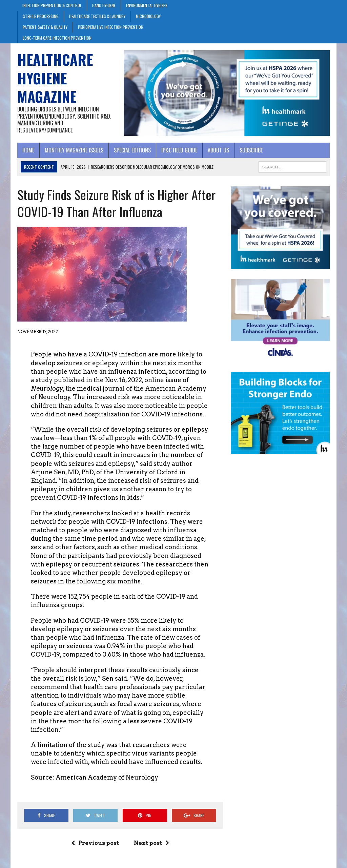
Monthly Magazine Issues (74, 150)
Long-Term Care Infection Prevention (57, 38)
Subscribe (251, 150)
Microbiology (148, 16)
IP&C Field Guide (179, 150)
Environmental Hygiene (147, 5)
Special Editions (132, 150)
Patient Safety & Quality (45, 27)
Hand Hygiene (104, 5)
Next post (151, 843)
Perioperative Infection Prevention (111, 27)
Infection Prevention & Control (52, 5)
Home (28, 150)
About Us (218, 150)
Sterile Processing (41, 16)
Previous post (95, 843)
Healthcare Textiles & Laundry (97, 16)
